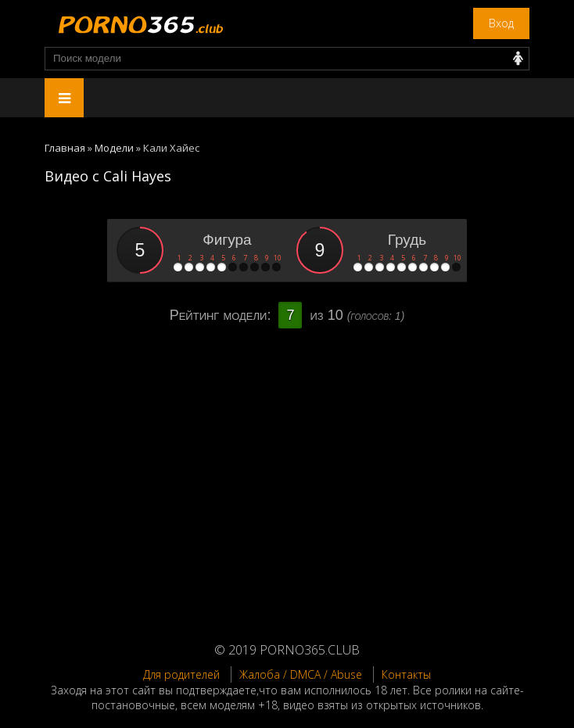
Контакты (406, 674)
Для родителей (181, 674)
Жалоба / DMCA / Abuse (301, 674)
